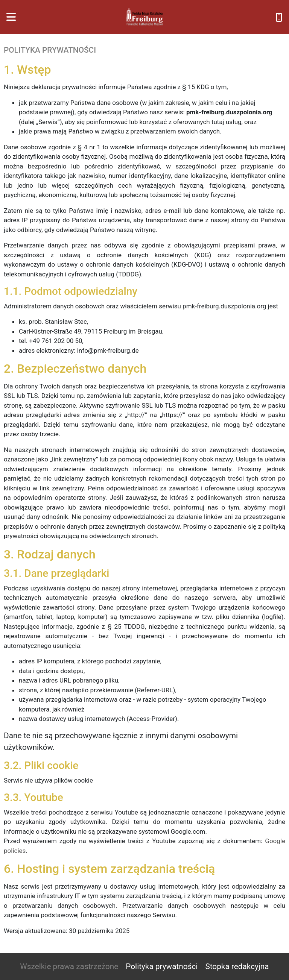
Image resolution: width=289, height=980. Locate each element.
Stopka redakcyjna (237, 966)
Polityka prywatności (162, 966)
